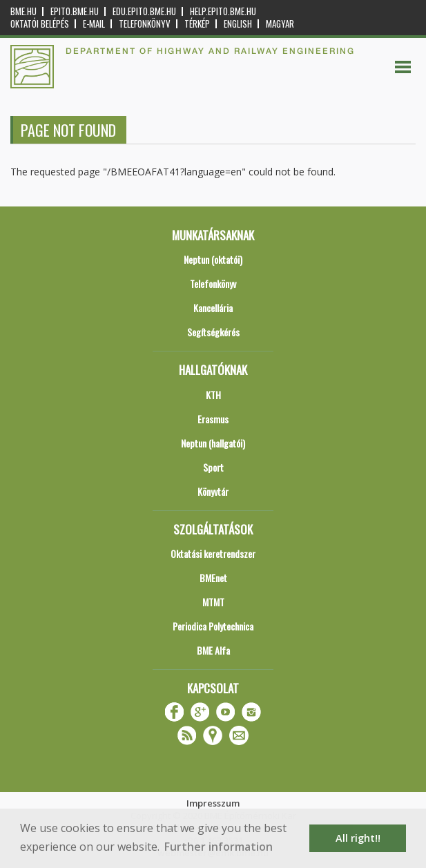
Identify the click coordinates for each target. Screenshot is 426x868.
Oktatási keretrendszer (213, 553)
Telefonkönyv (145, 24)
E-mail (94, 24)
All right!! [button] (358, 838)
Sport (213, 467)
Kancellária (213, 308)
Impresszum (213, 803)
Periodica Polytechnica (213, 626)
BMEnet (213, 578)
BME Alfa (213, 650)
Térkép (197, 24)
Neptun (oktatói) (213, 259)
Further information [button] (219, 847)
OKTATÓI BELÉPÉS (40, 24)
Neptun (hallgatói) (213, 443)
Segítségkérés (213, 332)
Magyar (280, 24)
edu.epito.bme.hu (144, 11)
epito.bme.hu (75, 11)
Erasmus (213, 419)
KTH (213, 395)
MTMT (213, 602)
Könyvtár (213, 491)
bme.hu (23, 11)
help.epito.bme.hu (223, 11)
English (238, 24)
